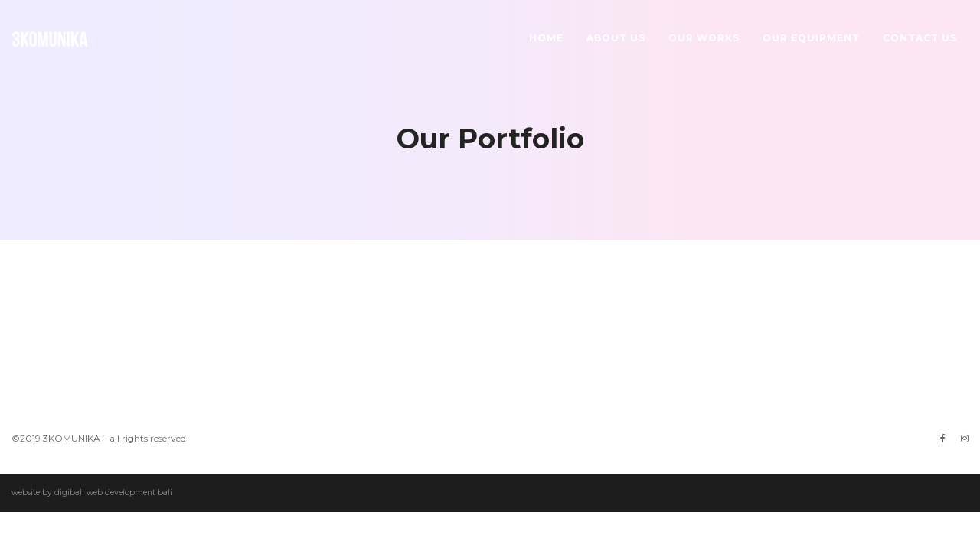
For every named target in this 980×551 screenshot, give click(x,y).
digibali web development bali (113, 492)
